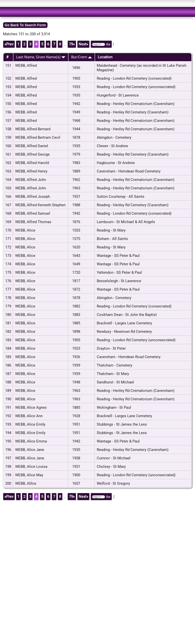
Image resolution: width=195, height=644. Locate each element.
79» (72, 44)
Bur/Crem (81, 57)
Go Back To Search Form (25, 25)
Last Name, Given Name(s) (41, 57)
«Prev (9, 44)
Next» (83, 44)
